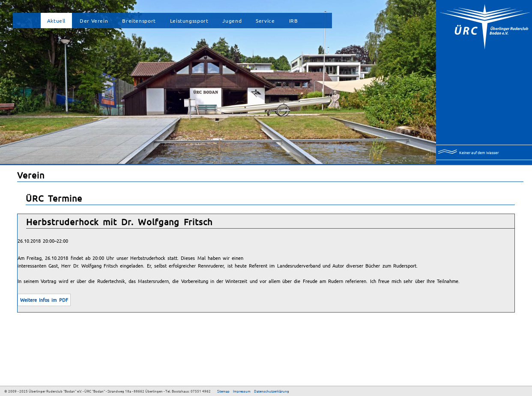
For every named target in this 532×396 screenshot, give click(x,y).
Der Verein (94, 21)
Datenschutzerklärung (272, 391)
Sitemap (223, 391)
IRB (294, 21)
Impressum (242, 391)
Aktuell (56, 21)
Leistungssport (189, 21)
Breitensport (139, 21)
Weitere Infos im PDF (44, 300)
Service (265, 21)
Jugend (232, 21)
